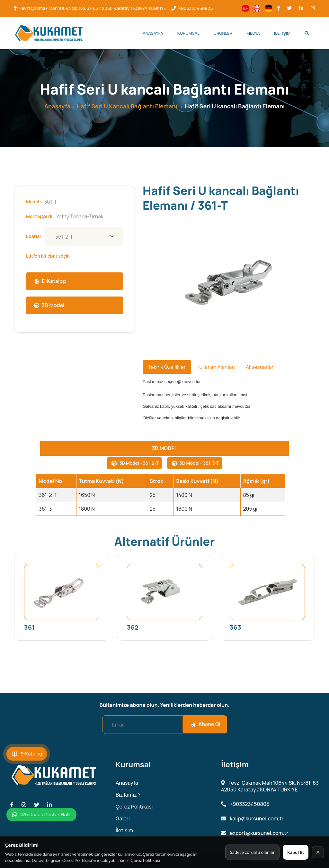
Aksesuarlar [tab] (260, 367)
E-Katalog (50, 281)
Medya (253, 33)
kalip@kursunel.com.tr (252, 819)
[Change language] (245, 8)
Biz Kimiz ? (128, 795)
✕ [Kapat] (318, 852)
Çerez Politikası (145, 860)
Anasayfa (153, 33)
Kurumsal (188, 33)
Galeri (123, 819)
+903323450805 (196, 8)
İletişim (282, 33)
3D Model (49, 305)
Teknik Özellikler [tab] (167, 367)
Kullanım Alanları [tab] (216, 367)
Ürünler (223, 33)
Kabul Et (296, 852)
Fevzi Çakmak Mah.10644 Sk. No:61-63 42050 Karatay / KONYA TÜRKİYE (93, 8)
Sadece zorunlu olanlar (252, 852)
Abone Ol (205, 724)
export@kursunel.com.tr (255, 833)
